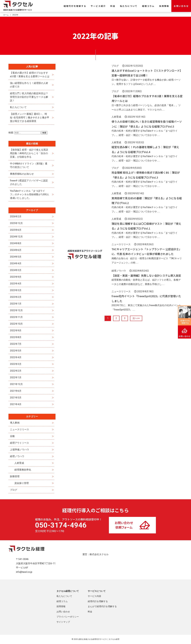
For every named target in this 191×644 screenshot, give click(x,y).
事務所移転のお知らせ (22, 174)
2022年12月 (16, 310)
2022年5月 (16, 351)
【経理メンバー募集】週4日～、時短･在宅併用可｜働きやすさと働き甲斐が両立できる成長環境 (30, 118)
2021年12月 (16, 384)
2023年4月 (16, 284)
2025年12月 (16, 223)
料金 (113, 6)
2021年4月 (16, 404)
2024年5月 (16, 257)
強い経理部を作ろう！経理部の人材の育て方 (29, 85)
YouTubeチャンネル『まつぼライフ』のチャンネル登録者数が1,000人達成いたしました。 (30, 194)
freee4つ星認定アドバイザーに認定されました (29, 182)
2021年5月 (16, 398)
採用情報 (164, 6)
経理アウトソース (19, 443)
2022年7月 (16, 344)
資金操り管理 (22, 483)
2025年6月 (16, 230)
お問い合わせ (181, 6)
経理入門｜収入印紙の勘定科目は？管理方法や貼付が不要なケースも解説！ (29, 97)
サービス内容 (94, 596)
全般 (12, 436)
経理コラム (148, 6)
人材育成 (19, 463)
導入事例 (15, 423)
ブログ (14, 490)
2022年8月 (16, 337)
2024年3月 (16, 270)
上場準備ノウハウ (19, 450)
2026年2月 (16, 216)
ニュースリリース (19, 429)
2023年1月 (16, 304)
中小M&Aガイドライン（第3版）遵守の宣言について (29, 165)
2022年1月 (16, 377)
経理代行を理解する (75, 6)
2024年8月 (16, 243)
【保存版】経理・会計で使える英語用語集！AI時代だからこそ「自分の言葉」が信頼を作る (29, 153)
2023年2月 (16, 297)
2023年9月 (16, 277)
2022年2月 (16, 371)
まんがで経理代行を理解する (102, 606)
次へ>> (136, 318)
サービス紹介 (98, 6)
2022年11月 (16, 317)
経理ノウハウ (17, 456)
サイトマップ (63, 622)
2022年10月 (16, 324)
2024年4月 (16, 263)
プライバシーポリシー (68, 617)
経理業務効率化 (23, 470)
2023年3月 (16, 290)
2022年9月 (16, 330)
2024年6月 (16, 250)
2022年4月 (16, 357)
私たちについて (129, 6)
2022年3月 (16, 364)
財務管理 (15, 476)
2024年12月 (16, 237)
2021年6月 (16, 391)
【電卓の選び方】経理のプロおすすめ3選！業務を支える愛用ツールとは (30, 75)
